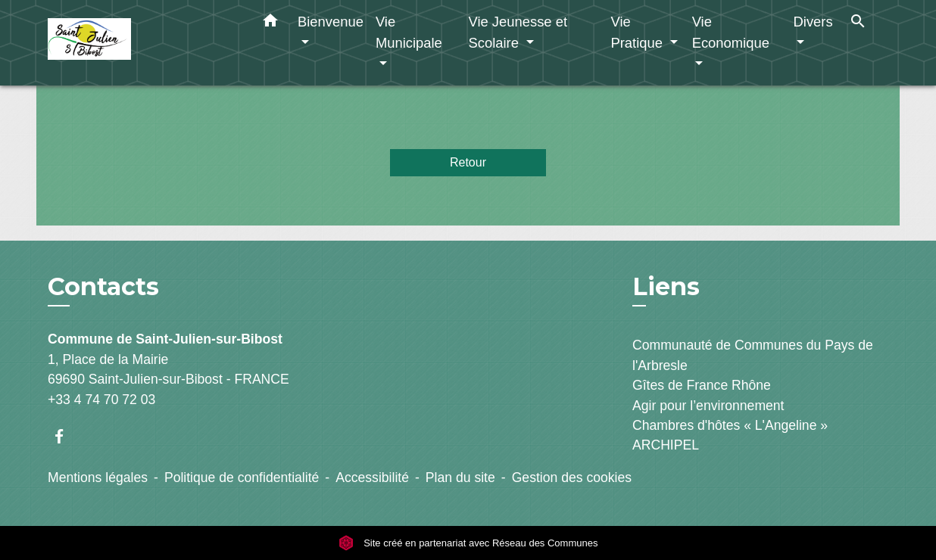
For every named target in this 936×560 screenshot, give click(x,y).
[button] (270, 23)
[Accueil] (142, 43)
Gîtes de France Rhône (702, 385)
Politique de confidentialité (242, 478)
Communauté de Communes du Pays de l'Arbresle (753, 355)
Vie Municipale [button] (409, 32)
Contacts (103, 287)
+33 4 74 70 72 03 (101, 400)
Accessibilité (372, 478)
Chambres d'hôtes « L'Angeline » (730, 425)
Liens (666, 286)
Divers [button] (813, 22)
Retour (468, 162)
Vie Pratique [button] (638, 32)
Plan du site (460, 478)
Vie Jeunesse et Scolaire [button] (518, 32)
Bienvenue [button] (331, 22)
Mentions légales (98, 478)
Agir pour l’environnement (708, 406)
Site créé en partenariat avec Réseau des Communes (468, 543)
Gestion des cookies (572, 478)
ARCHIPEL (666, 445)
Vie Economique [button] (731, 32)
